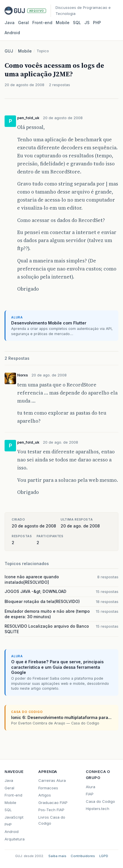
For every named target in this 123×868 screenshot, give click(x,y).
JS (87, 23)
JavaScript (14, 817)
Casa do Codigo (100, 801)
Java (10, 23)
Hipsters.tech (98, 809)
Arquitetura (15, 839)
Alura (91, 787)
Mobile (63, 23)
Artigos (45, 795)
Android (12, 33)
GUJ (9, 51)
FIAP (90, 794)
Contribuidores (83, 856)
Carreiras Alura (52, 780)
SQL (77, 23)
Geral (23, 23)
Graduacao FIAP (53, 803)
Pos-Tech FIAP (51, 810)
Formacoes (48, 788)
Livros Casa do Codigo (52, 820)
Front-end (13, 795)
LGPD (104, 856)
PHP (97, 23)
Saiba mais (57, 856)
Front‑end (42, 23)
